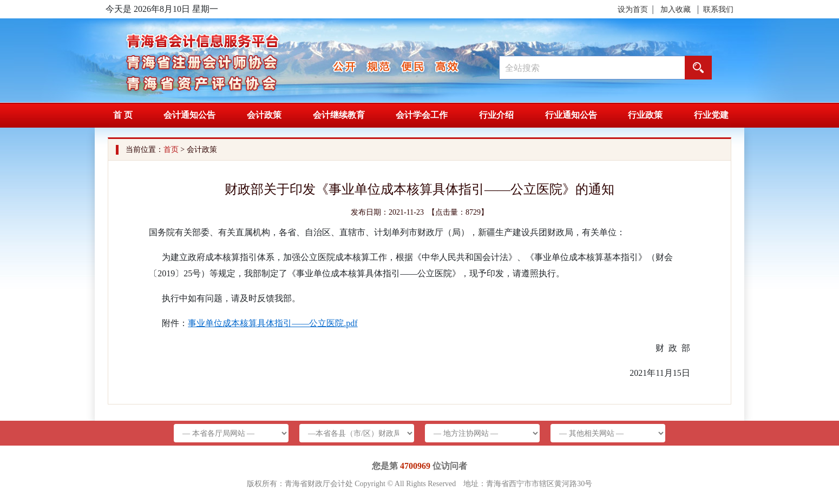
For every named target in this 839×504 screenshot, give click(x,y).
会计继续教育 (339, 115)
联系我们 (718, 9)
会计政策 (264, 115)
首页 (171, 150)
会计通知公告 (189, 115)
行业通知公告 (571, 115)
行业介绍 (496, 115)
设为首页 (633, 9)
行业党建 (711, 115)
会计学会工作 (422, 115)
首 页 (123, 115)
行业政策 (645, 115)
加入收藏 (676, 9)
